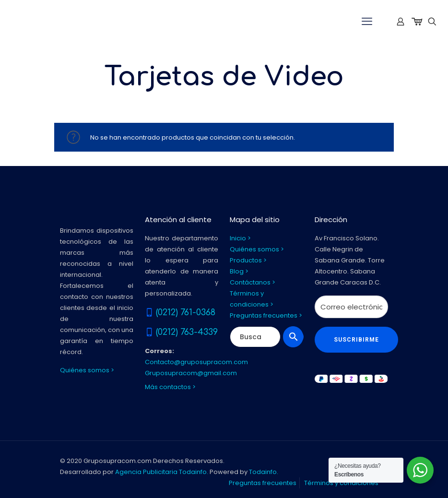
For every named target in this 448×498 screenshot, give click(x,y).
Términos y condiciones (341, 483)
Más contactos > (170, 387)
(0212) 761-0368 (186, 312)
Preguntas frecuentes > (266, 315)
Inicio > (240, 238)
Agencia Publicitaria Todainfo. (162, 472)
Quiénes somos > (87, 370)
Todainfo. (264, 472)
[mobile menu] (367, 22)
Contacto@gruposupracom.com (196, 362)
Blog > (239, 271)
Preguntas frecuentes (263, 483)
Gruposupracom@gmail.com (191, 373)
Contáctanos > (253, 282)
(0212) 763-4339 (187, 332)
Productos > (248, 260)
